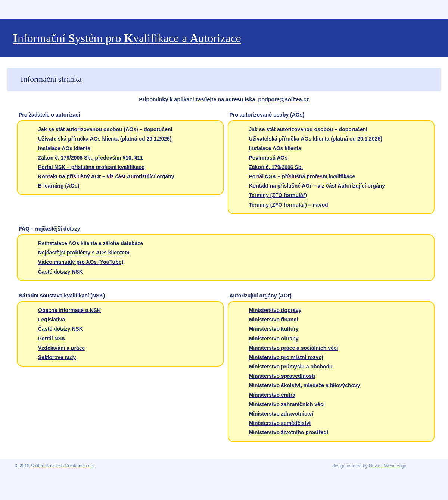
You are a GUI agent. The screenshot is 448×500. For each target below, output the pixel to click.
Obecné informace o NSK (69, 310)
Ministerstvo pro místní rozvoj (286, 357)
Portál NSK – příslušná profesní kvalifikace (91, 167)
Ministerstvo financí (273, 320)
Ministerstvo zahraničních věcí (287, 404)
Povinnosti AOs (268, 158)
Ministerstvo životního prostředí (289, 432)
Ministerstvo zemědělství (280, 423)
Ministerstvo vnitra (272, 395)
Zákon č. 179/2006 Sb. (276, 167)
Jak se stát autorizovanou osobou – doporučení (308, 129)
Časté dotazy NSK (60, 272)
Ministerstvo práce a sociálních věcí (294, 348)
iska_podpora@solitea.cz (277, 99)
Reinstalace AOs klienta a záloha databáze (91, 243)
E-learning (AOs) (59, 186)
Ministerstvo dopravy (275, 310)
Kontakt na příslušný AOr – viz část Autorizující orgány (106, 176)
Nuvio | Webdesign (388, 466)
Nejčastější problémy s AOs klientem (84, 253)
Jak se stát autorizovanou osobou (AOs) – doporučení (105, 129)
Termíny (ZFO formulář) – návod (289, 205)
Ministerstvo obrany (274, 339)
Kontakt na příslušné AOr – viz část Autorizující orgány (317, 186)
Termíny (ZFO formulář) (278, 195)
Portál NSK (52, 339)
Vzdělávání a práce (61, 348)
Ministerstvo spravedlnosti (282, 376)
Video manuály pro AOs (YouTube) (81, 262)
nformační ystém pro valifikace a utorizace (127, 38)
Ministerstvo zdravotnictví (281, 414)
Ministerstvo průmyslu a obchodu (291, 367)
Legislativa (52, 320)
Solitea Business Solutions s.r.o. (63, 466)
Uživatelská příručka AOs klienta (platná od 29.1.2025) (105, 139)
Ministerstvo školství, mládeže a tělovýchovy (305, 385)
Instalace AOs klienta (64, 148)
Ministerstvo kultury (274, 329)
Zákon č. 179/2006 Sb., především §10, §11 (91, 158)
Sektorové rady (57, 357)
